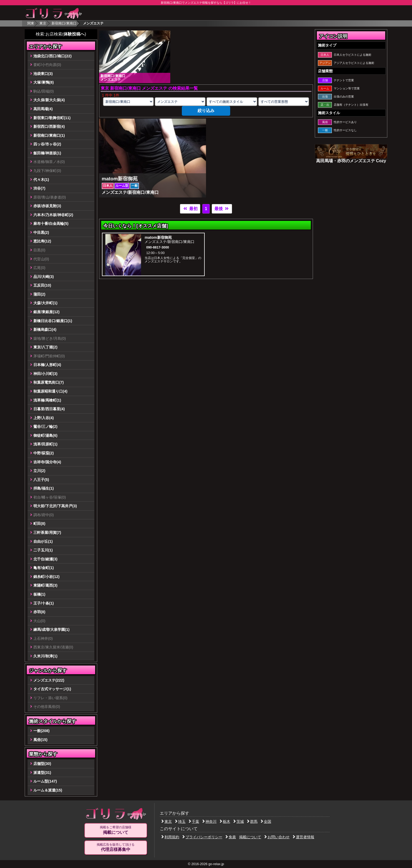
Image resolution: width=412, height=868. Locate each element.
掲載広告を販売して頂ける (116, 847)
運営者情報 (303, 837)
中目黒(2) (41, 232)
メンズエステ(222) (49, 680)
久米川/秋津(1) (45, 656)
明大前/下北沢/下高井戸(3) (55, 506)
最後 (222, 209)
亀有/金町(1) (44, 568)
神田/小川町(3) (45, 374)
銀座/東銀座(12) (47, 312)
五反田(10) (42, 285)
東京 (43, 23)
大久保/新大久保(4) (49, 100)
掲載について (250, 837)
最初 (190, 209)
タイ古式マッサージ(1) (52, 689)
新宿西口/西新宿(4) (49, 126)
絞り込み (206, 111)
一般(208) (42, 731)
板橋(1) (39, 594)
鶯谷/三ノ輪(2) (45, 427)
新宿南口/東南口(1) (49, 135)
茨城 (239, 821)
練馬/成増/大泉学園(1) (51, 630)
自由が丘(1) (43, 541)
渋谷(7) (39, 188)
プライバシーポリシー (202, 837)
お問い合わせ (277, 837)
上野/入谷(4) (44, 418)
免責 (231, 837)
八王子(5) (41, 480)
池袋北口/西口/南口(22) (53, 56)
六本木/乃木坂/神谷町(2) (53, 215)
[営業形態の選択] (284, 102)
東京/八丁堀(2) (45, 347)
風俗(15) (40, 740)
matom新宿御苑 (158, 237)
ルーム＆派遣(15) (48, 790)
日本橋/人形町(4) (47, 365)
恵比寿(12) (42, 241)
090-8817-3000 (158, 247)
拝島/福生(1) (44, 488)
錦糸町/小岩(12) (47, 577)
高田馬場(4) (43, 109)
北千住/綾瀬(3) (45, 559)
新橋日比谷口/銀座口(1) (53, 321)
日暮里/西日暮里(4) (49, 409)
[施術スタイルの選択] (232, 102)
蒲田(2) (39, 294)
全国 (266, 821)
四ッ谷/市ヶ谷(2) (47, 144)
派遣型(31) (42, 773)
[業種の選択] (180, 102)
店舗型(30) (42, 764)
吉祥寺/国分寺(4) (47, 462)
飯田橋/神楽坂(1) (47, 153)
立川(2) (39, 471)
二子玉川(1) (43, 550)
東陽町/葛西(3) (45, 585)
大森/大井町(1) (45, 303)
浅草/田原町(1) (45, 444)
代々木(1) (41, 180)
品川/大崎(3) (44, 277)
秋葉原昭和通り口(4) (50, 391)
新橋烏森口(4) (45, 329)
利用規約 (170, 837)
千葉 (194, 821)
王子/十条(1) (44, 603)
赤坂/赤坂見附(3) (47, 206)
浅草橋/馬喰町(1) (47, 400)
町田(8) (39, 524)
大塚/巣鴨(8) (44, 82)
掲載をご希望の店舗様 (116, 830)
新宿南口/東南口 (64, 23)
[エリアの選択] (128, 102)
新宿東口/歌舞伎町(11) (52, 118)
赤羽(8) (39, 612)
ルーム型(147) (45, 781)
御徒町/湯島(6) (45, 435)
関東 (31, 23)
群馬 (252, 821)
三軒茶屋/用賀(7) (47, 532)
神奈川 (209, 821)
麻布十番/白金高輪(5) (51, 224)
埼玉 (180, 821)
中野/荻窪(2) (44, 453)
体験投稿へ (74, 34)
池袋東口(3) (43, 74)
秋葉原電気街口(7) (49, 382)
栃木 (225, 821)
